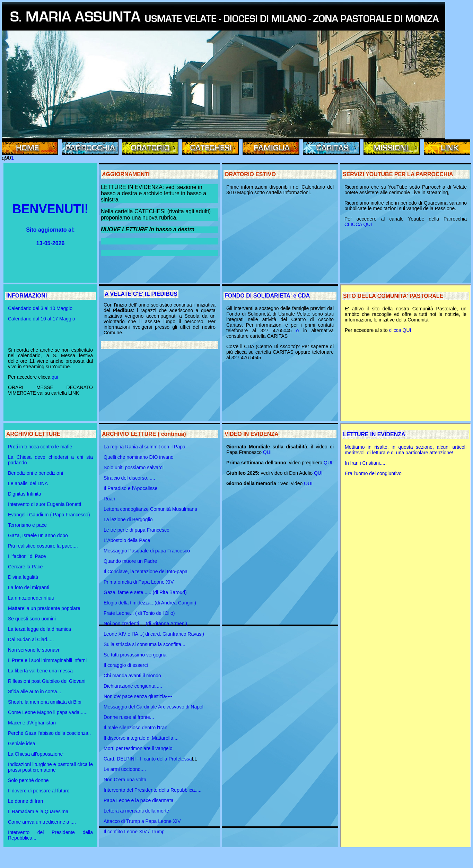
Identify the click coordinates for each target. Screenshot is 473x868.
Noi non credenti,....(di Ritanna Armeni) (145, 624)
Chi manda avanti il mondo (132, 676)
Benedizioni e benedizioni (36, 473)
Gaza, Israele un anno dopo (38, 535)
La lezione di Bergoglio (128, 519)
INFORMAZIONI (27, 296)
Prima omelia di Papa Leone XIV (139, 582)
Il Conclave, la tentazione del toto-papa (146, 571)
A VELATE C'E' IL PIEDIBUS (141, 294)
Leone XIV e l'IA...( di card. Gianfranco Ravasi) (154, 634)
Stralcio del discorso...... (129, 478)
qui (54, 377)
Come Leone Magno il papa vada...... (48, 712)
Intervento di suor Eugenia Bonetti (45, 504)
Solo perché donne (28, 780)
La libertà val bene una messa (40, 671)
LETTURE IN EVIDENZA (374, 434)
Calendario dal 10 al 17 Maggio (42, 319)
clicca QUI (400, 330)
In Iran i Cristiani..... (366, 463)
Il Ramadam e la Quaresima (38, 811)
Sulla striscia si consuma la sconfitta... (144, 644)
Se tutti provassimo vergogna (135, 655)
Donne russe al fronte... (129, 717)
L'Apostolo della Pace (127, 540)
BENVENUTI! (50, 209)
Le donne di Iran (25, 801)
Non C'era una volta (125, 780)
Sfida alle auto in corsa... (34, 691)
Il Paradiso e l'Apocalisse (130, 488)
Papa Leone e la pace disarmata (139, 800)
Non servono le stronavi (33, 650)
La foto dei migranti (29, 587)
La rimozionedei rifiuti (31, 598)
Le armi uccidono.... (125, 769)
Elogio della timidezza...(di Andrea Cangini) (150, 603)
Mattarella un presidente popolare (44, 608)
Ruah (109, 499)
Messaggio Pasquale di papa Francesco (147, 551)
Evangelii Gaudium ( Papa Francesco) (49, 515)
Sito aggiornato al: (50, 230)
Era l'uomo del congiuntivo (373, 473)
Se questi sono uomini (32, 619)
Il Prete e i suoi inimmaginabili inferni (47, 660)
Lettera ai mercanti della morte (136, 811)
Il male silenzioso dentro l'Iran (135, 728)
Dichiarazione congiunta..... (133, 686)
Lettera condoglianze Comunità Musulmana (150, 509)
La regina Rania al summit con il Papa (144, 447)
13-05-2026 (51, 243)
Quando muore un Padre (130, 561)
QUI (267, 452)
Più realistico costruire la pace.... (43, 546)
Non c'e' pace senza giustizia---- (138, 696)
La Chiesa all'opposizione (35, 754)
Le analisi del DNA (28, 483)
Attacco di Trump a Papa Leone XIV (142, 821)
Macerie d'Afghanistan (32, 723)
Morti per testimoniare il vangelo (138, 748)
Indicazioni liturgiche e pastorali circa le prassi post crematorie (50, 767)
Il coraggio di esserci (126, 665)
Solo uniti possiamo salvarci (134, 467)
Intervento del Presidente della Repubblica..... (153, 790)
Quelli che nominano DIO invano (139, 457)
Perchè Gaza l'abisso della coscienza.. (49, 733)
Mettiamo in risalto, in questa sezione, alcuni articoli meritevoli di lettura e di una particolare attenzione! (406, 450)
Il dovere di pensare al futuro (39, 791)
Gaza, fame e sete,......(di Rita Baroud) (145, 592)
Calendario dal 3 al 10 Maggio (40, 308)
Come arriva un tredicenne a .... (42, 822)
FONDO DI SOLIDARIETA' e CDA (267, 296)
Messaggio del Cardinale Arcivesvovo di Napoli (154, 707)
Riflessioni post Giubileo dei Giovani (47, 681)
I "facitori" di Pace (27, 556)
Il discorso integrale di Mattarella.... (141, 738)
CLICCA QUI (358, 224)
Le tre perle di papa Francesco (137, 530)
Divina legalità (23, 577)
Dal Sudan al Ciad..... (31, 639)
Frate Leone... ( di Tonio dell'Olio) (139, 613)
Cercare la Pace (25, 567)
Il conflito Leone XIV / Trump (134, 832)
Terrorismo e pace (27, 525)
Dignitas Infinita (25, 494)
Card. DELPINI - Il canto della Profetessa (148, 759)
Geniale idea (22, 744)
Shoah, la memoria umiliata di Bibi (45, 702)
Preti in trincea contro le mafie (40, 447)
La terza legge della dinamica (40, 629)
